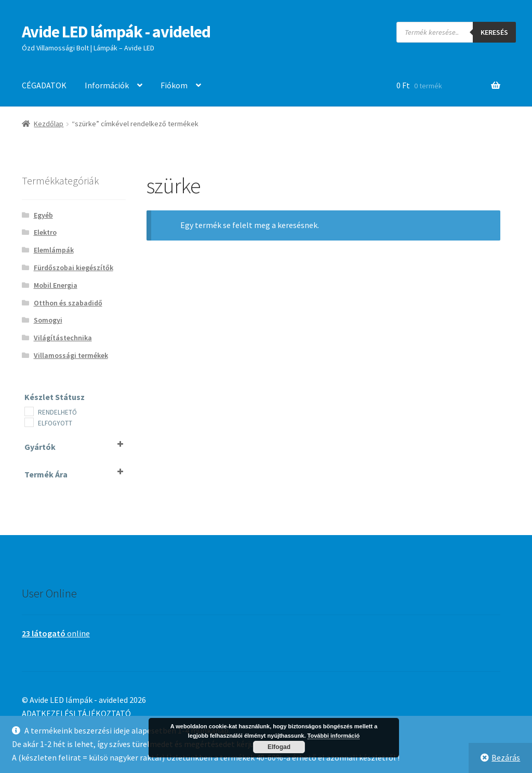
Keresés (494, 32)
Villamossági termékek (71, 355)
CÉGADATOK (44, 85)
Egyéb (43, 215)
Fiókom (174, 85)
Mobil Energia (56, 285)
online (56, 633)
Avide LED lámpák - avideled (116, 32)
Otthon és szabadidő (68, 303)
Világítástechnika (63, 338)
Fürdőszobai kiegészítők (74, 268)
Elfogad (279, 747)
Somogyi (48, 320)
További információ (334, 736)
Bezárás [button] (506, 757)
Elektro (45, 232)
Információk (107, 85)
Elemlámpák (54, 250)
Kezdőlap (49, 124)
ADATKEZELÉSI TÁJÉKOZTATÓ (76, 713)
